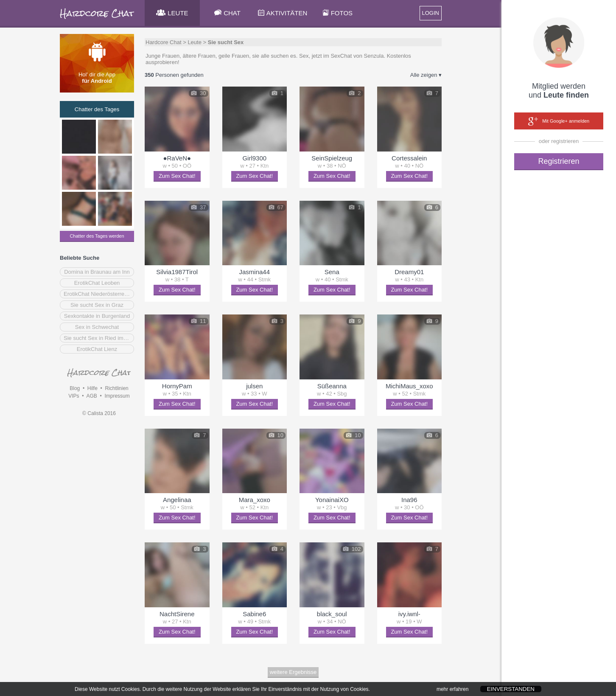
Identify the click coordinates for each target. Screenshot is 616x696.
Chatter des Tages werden (97, 236)
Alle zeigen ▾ (426, 75)
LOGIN (431, 13)
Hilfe (92, 388)
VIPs (74, 396)
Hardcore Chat (164, 42)
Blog (75, 388)
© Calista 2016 (99, 413)
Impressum (117, 396)
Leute (195, 42)
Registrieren (559, 161)
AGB (91, 396)
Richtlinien (116, 388)
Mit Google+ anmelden (559, 121)
